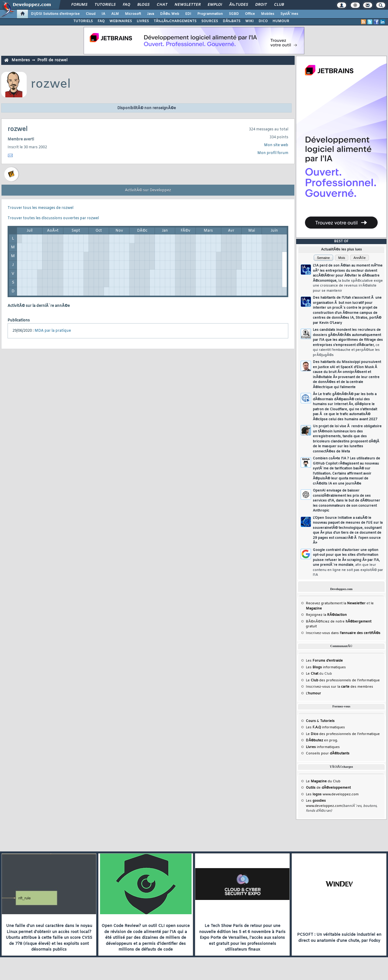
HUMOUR (281, 21)
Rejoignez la (326, 615)
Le (312, 674)
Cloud (91, 14)
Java (151, 14)
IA (103, 14)
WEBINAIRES (121, 21)
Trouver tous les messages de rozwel (40, 208)
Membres (21, 60)
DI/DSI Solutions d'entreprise (55, 14)
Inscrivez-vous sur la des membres (339, 687)
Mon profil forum (273, 153)
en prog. (322, 740)
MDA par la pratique (53, 331)
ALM (115, 14)
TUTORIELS (83, 21)
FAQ (126, 5)
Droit (261, 5)
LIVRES (143, 21)
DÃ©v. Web (170, 14)
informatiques (323, 747)
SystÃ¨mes (289, 14)
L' (313, 693)
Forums (79, 5)
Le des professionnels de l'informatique (343, 680)
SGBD (234, 14)
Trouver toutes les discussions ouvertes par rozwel (53, 218)
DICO (263, 21)
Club (279, 5)
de (328, 788)
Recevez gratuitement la (336, 603)
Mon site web (276, 145)
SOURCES (210, 21)
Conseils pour (328, 753)
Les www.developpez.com (332, 794)
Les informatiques (326, 667)
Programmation (210, 14)
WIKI (249, 21)
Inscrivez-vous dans (343, 633)
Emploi (215, 5)
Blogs (143, 5)
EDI (188, 14)
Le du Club (323, 781)
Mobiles (268, 14)
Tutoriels (105, 5)
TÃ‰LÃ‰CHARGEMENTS (175, 21)
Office (250, 14)
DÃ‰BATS (232, 21)
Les (324, 661)
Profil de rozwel (52, 60)
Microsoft (133, 14)
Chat (162, 5)
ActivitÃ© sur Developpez (148, 190)
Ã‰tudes (239, 5)
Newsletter (187, 5)
